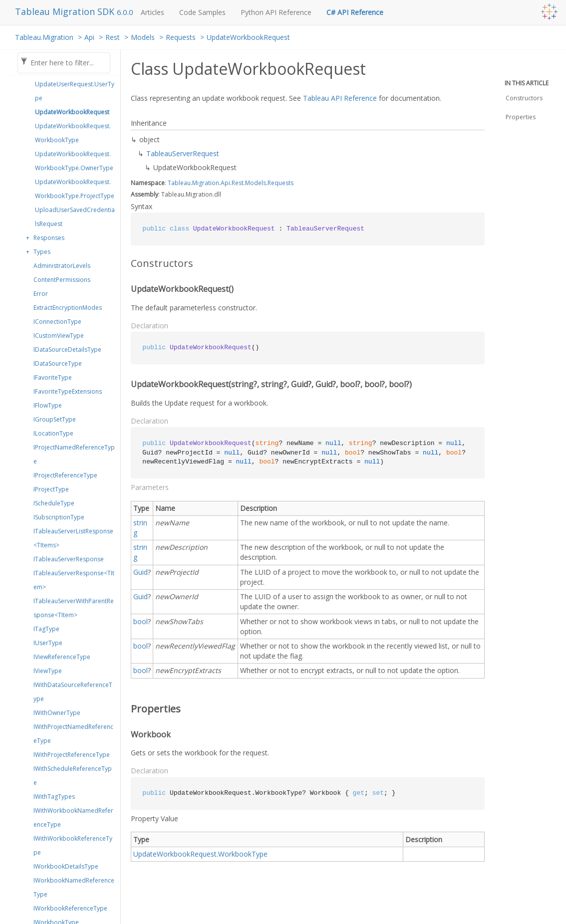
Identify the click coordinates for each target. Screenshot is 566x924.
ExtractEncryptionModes (68, 308)
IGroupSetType (55, 419)
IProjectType (51, 489)
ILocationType (53, 433)
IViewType (48, 671)
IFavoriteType (53, 377)
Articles (152, 12)
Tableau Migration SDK (66, 11)
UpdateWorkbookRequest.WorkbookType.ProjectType (75, 189)
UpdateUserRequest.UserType (75, 91)
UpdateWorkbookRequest (248, 37)
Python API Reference (276, 12)
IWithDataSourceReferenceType (73, 692)
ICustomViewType (59, 336)
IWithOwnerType (57, 713)
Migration (206, 183)
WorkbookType (243, 854)
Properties (521, 117)
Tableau (179, 183)
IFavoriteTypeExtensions (68, 391)
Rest (113, 37)
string (140, 528)
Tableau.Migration (44, 37)
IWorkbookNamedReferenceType (74, 887)
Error (41, 294)
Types (42, 252)
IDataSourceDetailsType (67, 349)
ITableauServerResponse (69, 559)
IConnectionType (57, 322)
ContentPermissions (62, 280)
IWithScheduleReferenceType (73, 776)
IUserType (48, 643)
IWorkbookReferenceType (70, 908)
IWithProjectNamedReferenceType (73, 734)
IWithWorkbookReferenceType (73, 845)
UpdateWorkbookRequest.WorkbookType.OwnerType (74, 161)
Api (89, 37)
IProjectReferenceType (65, 475)
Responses (49, 238)
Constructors (524, 98)
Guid (141, 572)
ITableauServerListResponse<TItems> (73, 538)
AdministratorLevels (62, 266)
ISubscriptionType (59, 517)
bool (141, 621)
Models (143, 37)
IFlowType (48, 405)
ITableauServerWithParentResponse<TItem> (74, 608)
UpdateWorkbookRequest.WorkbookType (73, 133)
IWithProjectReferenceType (72, 755)
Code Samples (202, 12)
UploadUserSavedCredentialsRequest (75, 217)
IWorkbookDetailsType (66, 866)
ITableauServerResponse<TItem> (74, 580)
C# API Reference (355, 12)
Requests (181, 37)
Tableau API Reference (340, 98)
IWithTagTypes (54, 797)
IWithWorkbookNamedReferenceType (73, 817)
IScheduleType (54, 503)
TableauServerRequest (183, 153)
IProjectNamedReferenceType (74, 454)
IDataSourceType (58, 363)
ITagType (46, 629)
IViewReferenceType (62, 657)
